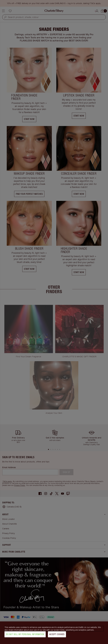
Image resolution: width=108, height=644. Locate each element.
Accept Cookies (57, 634)
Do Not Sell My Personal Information (25, 634)
